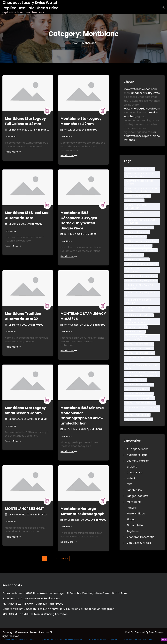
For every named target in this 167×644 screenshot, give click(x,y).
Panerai (132, 508)
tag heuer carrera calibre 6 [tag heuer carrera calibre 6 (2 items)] (139, 344)
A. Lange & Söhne (138, 449)
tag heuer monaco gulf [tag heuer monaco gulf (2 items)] (137, 415)
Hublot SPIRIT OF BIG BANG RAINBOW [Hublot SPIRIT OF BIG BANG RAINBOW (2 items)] (138, 302)
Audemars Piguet (138, 455)
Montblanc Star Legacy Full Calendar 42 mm (25, 121)
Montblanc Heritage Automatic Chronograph (82, 511)
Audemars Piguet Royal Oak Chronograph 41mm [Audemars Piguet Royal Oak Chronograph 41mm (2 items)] (139, 175)
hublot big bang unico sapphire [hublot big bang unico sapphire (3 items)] (141, 264)
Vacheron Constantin (140, 537)
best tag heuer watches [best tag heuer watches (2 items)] (137, 196)
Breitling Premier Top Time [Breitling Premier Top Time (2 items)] (138, 246)
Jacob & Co (134, 490)
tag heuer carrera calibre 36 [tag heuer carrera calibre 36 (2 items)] (139, 353)
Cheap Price (135, 472)
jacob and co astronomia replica (62, 640)
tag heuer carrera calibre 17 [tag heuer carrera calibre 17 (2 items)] (139, 348)
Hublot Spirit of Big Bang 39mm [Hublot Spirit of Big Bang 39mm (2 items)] (141, 276)
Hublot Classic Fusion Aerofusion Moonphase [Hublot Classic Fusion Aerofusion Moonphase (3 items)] (142, 270)
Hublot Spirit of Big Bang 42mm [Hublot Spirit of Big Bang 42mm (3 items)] (141, 281)
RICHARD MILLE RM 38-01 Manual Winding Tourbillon (35, 614)
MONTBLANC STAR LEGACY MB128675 (83, 316)
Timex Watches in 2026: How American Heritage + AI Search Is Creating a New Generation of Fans (65, 593)
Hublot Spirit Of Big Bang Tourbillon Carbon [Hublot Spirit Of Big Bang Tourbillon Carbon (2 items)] (138, 309)
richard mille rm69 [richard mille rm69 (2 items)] (135, 332)
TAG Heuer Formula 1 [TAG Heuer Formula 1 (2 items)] (136, 380)
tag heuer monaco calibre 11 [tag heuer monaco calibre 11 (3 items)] (140, 398)
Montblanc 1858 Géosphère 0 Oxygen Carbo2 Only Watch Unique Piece (79, 220)
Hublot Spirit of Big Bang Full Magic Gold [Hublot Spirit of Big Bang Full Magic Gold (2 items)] (139, 287)
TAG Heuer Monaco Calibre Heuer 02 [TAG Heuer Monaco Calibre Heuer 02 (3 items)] (142, 409)
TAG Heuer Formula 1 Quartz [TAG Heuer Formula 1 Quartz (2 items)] (139, 384)
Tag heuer (133, 531)
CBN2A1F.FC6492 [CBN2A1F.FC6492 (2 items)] (134, 255)
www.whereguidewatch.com (142, 109)
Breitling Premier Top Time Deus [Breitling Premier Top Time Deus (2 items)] (141, 250)
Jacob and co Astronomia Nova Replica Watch (32, 598)
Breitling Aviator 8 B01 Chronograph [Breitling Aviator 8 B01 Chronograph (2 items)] (136, 206)
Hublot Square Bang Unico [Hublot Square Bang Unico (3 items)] (139, 315)
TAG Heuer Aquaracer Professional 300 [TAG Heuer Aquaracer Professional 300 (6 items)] (136, 338)
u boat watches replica (140, 134)
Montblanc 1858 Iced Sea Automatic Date (27, 215)
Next (64, 558)
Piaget (131, 519)
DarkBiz (130, 632)
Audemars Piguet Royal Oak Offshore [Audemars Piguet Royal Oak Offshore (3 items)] (139, 182)
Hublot (131, 478)
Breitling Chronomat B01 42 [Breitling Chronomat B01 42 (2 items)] (139, 227)
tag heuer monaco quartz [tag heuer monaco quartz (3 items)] (139, 419)
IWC (129, 484)
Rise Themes (157, 632)
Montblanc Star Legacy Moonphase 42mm (81, 121)
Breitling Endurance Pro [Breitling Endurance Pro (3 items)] (137, 232)
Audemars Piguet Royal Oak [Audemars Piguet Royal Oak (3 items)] (139, 169)
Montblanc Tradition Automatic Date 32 (23, 316)
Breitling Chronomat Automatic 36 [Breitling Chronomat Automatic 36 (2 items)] (141, 214)
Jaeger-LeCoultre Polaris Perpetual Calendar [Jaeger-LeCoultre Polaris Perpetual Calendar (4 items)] (138, 321)
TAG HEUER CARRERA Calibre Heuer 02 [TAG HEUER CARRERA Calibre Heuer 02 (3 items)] (139, 359)
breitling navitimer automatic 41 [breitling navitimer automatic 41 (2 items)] (141, 241)
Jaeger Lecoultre (138, 496)
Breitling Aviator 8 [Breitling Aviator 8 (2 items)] (134, 200)
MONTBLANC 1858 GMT (24, 509)
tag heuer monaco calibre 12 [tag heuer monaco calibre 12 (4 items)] (140, 403)
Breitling (132, 467)
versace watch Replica (103, 640)
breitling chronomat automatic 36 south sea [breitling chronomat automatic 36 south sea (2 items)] (141, 221)
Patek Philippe (136, 514)
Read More (13, 152)
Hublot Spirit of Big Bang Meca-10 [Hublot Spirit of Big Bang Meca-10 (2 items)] (141, 294)
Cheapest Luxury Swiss (145, 93)
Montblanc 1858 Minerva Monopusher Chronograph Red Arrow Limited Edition (82, 416)
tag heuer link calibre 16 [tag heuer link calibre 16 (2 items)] (137, 389)
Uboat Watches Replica (139, 640)
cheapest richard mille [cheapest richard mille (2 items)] (137, 259)
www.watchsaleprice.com (140, 89)
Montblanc (11, 137)
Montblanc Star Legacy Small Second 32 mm (25, 410)
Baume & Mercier (138, 461)
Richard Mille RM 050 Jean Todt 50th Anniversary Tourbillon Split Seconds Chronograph (58, 609)
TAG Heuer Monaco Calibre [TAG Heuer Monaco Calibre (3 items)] (139, 394)
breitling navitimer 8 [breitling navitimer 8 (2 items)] (135, 237)
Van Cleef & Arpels (139, 543)
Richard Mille (135, 525)
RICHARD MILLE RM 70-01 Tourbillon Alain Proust (33, 604)
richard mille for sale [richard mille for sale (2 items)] (136, 327)
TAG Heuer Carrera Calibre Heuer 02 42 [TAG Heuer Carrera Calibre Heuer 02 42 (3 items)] (142, 366)
